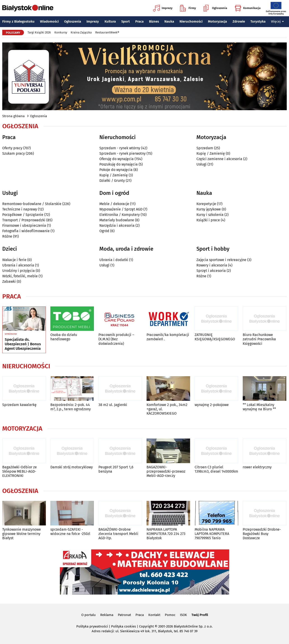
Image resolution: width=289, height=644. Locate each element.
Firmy (188, 8)
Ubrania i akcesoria (18, 265)
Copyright (146, 626)
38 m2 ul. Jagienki (113, 405)
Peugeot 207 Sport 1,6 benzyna (116, 469)
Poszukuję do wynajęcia (119, 164)
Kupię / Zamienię (114, 175)
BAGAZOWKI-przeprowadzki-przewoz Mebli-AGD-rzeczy (166, 471)
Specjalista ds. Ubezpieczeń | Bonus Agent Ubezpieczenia (23, 344)
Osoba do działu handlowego (64, 337)
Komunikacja (248, 8)
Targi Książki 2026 (39, 32)
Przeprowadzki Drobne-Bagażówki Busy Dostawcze (262, 534)
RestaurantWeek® (107, 32)
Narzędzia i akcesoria (117, 225)
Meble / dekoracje (114, 204)
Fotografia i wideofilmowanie (26, 231)
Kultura (110, 21)
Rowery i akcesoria (212, 265)
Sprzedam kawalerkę (19, 405)
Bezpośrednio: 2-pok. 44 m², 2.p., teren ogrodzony (71, 407)
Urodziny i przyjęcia (19, 271)
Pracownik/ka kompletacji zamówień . (168, 337)
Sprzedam (205, 148)
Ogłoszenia (215, 8)
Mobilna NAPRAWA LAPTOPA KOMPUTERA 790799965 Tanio (212, 534)
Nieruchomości (191, 21)
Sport (126, 21)
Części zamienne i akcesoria (219, 159)
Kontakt (154, 615)
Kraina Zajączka (81, 32)
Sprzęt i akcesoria (211, 271)
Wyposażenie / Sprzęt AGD (121, 209)
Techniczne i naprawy (20, 209)
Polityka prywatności (92, 626)
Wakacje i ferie (14, 260)
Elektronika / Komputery (120, 215)
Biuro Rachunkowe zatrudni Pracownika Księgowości (259, 339)
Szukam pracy (14, 153)
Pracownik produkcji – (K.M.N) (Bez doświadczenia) (116, 339)
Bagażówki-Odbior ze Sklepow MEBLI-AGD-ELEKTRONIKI (20, 471)
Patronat (124, 615)
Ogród (104, 231)
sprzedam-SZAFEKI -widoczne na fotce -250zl (70, 532)
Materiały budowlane (117, 220)
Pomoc (170, 615)
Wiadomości (49, 21)
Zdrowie (239, 21)
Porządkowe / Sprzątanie (23, 215)
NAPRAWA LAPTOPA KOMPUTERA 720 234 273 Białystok (166, 534)
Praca (139, 21)
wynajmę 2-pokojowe (212, 405)
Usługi (202, 164)
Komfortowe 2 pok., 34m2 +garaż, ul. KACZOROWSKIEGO (167, 409)
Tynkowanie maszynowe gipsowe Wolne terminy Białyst (22, 534)
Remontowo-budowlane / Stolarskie (32, 204)
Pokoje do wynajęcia (116, 170)
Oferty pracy (12, 148)
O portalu (89, 615)
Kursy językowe (209, 209)
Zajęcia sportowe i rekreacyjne (221, 260)
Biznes (154, 21)
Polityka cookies (124, 626)
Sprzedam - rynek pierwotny (122, 153)
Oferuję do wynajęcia (117, 159)
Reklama (107, 615)
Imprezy (163, 8)
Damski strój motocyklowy (72, 467)
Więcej (277, 21)
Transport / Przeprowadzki (24, 220)
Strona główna (13, 116)
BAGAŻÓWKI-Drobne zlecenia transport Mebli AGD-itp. (118, 534)
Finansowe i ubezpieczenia (24, 225)
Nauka (169, 21)
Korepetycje (206, 204)
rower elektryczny (257, 467)
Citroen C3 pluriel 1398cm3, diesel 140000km (216, 469)
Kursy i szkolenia (210, 215)
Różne (7, 236)
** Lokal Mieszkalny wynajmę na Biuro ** (259, 407)
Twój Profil (200, 615)
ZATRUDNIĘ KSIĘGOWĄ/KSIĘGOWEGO (215, 337)
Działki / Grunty (112, 181)
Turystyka (258, 21)
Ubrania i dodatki (114, 260)
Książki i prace (208, 220)
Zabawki (9, 281)
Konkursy (61, 32)
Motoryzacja (217, 21)
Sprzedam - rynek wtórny (120, 148)
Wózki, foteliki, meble (20, 276)
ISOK (183, 615)
